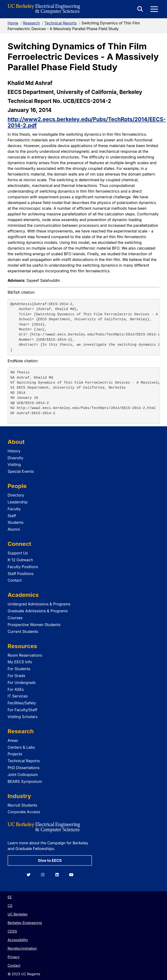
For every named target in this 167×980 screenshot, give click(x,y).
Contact (15, 580)
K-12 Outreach (20, 560)
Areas (13, 740)
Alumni (14, 529)
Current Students (23, 632)
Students (16, 522)
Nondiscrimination (22, 948)
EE (10, 897)
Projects (15, 754)
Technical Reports (61, 23)
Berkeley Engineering (25, 923)
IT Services (18, 696)
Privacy (14, 957)
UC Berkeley (18, 914)
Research (31, 23)
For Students (19, 669)
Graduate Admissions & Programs (38, 611)
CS (10, 906)
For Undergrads (22, 683)
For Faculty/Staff (22, 710)
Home (13, 23)
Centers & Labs (21, 747)
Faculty (14, 509)
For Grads (16, 676)
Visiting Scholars (23, 717)
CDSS (12, 931)
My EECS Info (20, 662)
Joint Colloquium (23, 775)
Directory (16, 495)
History (14, 451)
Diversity (15, 458)
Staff (12, 516)
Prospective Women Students (34, 625)
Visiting (14, 464)
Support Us (18, 553)
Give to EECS (50, 860)
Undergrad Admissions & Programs (39, 604)
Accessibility (18, 940)
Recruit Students (22, 805)
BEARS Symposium (25, 781)
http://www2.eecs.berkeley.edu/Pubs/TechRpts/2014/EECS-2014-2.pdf (87, 122)
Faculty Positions (23, 567)
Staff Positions (21, 574)
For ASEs (16, 689)
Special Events (21, 471)
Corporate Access (24, 812)
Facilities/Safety (22, 703)
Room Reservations (25, 655)
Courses (15, 618)
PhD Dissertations (24, 768)
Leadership (18, 502)
